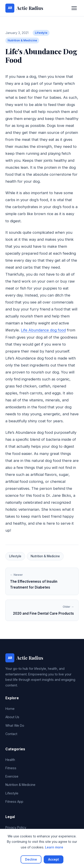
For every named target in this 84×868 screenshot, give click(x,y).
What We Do (15, 725)
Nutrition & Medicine (22, 40)
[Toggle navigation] (74, 8)
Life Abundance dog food (43, 330)
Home (10, 709)
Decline (31, 859)
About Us (12, 717)
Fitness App (14, 802)
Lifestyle (41, 33)
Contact (11, 734)
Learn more (54, 847)
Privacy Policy (16, 827)
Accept (54, 859)
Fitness (11, 768)
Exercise (12, 776)
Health (10, 760)
